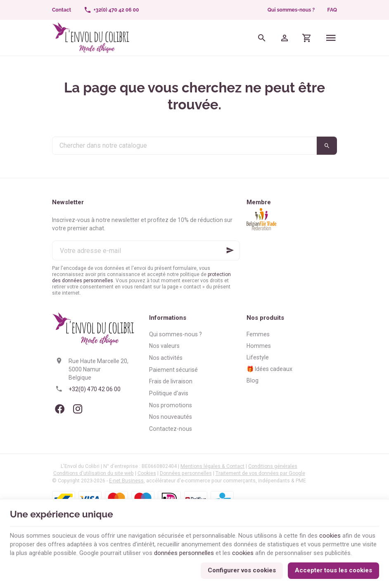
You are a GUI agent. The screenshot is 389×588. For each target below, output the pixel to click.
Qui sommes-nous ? (291, 10)
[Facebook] (59, 409)
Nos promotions (171, 405)
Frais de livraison (171, 381)
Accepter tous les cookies (333, 570)
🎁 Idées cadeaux (269, 369)
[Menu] (331, 38)
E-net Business (126, 481)
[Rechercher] (262, 38)
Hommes (259, 346)
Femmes (258, 334)
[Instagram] (78, 409)
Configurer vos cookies (242, 570)
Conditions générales (273, 466)
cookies (330, 536)
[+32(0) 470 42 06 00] (111, 10)
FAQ (332, 10)
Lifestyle (258, 357)
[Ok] (230, 250)
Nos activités (166, 358)
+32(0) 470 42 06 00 (95, 389)
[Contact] (62, 10)
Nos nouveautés (171, 417)
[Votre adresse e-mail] (146, 250)
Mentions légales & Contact (212, 466)
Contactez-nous (171, 429)
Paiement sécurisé (173, 370)
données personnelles (184, 553)
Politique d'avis (169, 393)
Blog (253, 380)
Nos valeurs (164, 346)
